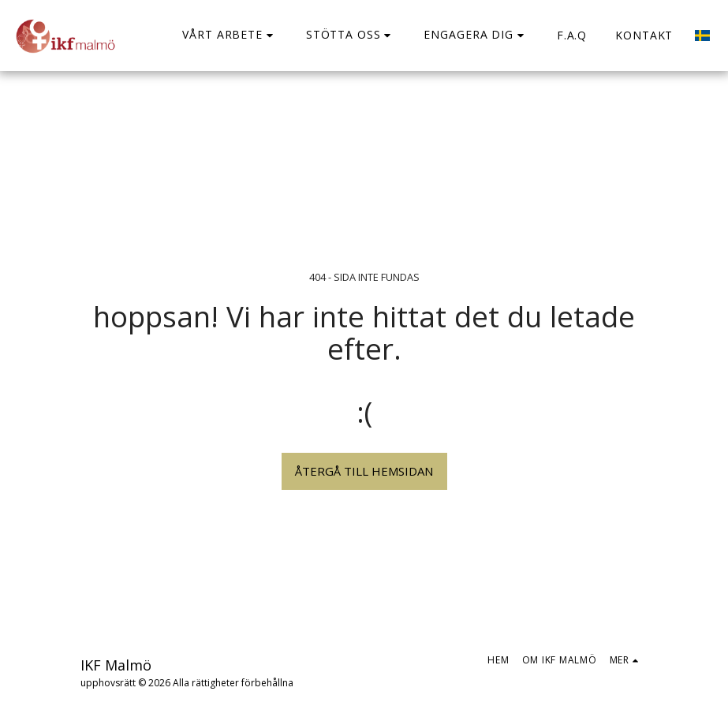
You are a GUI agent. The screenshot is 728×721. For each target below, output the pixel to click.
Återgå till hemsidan (364, 471)
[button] (230, 35)
